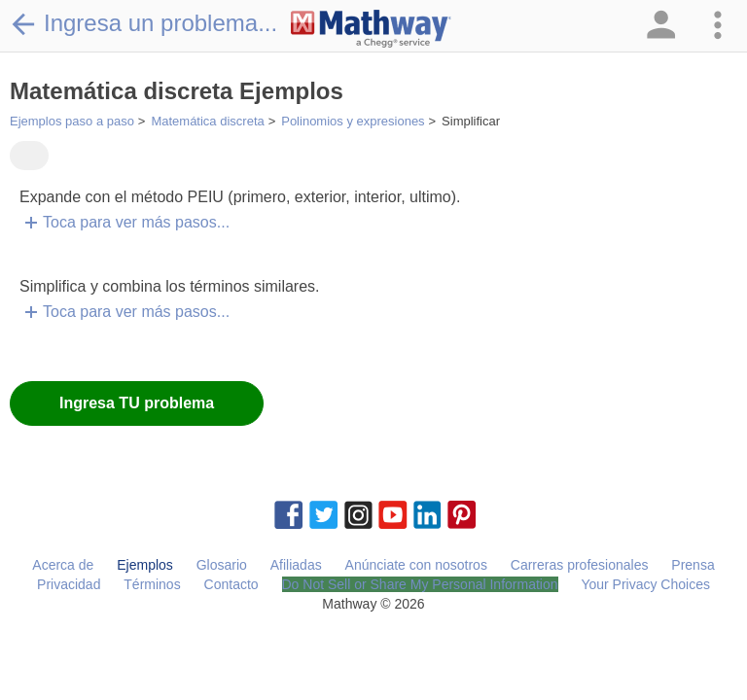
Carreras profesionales (580, 565)
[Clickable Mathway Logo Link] (371, 29)
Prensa (693, 565)
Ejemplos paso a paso (72, 121)
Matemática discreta (207, 121)
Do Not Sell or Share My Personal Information (420, 584)
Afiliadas (296, 565)
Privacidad (69, 584)
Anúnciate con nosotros (416, 565)
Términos (152, 584)
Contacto (231, 584)
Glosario (222, 565)
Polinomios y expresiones (353, 121)
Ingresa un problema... (143, 23)
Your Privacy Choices (645, 584)
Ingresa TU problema (137, 403)
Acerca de (63, 565)
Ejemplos (145, 565)
